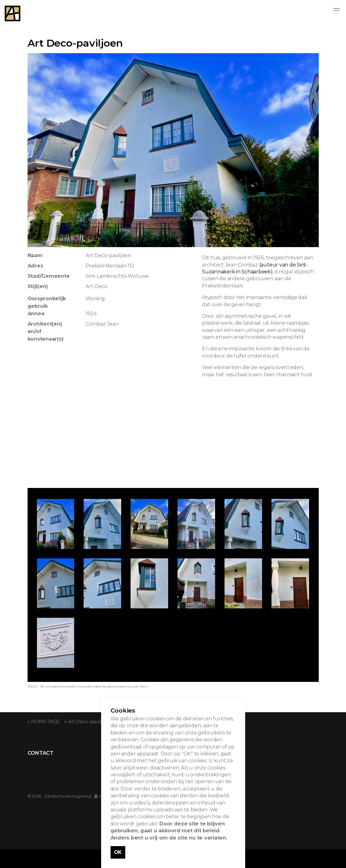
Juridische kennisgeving (68, 796)
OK (118, 852)
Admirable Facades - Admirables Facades (13, 13)
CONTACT (41, 753)
